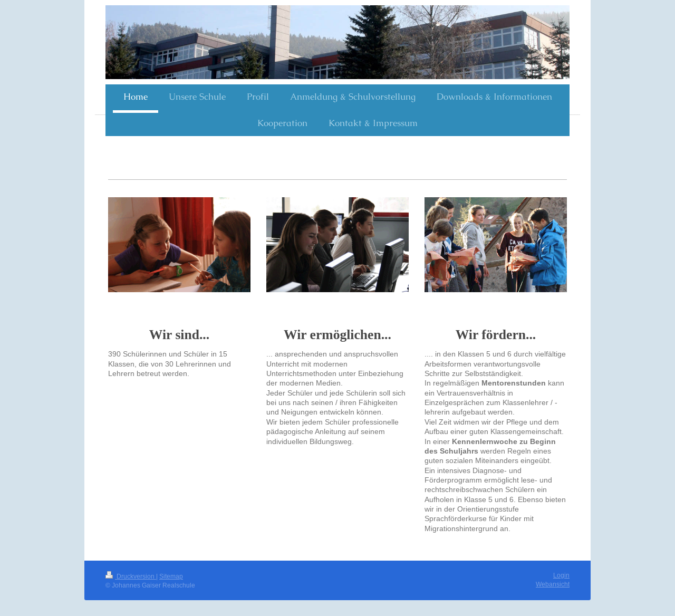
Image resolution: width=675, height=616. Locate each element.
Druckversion (131, 576)
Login (561, 575)
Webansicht (553, 584)
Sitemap (171, 576)
